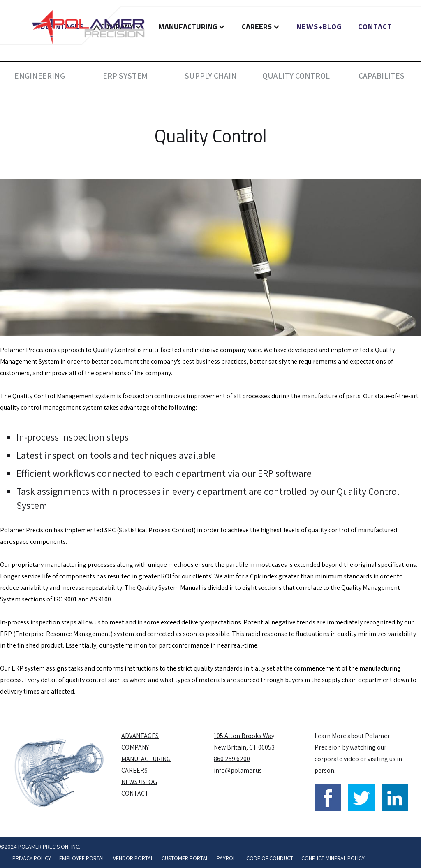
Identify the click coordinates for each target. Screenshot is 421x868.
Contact (375, 27)
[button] (192, 27)
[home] (88, 27)
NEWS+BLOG (319, 27)
